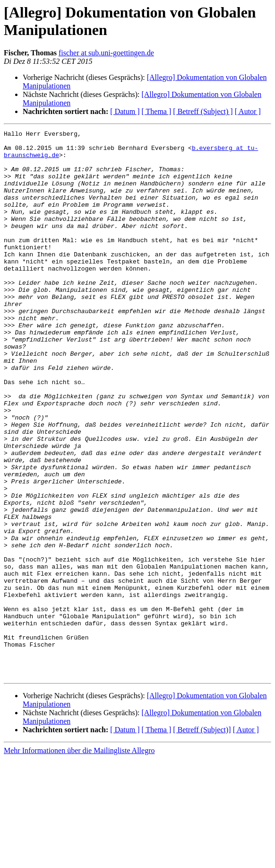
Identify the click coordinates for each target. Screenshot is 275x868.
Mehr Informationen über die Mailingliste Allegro (79, 860)
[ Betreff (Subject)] (202, 839)
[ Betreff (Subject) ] (203, 111)
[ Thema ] (157, 111)
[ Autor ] (248, 111)
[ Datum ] (125, 111)
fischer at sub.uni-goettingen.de (106, 53)
